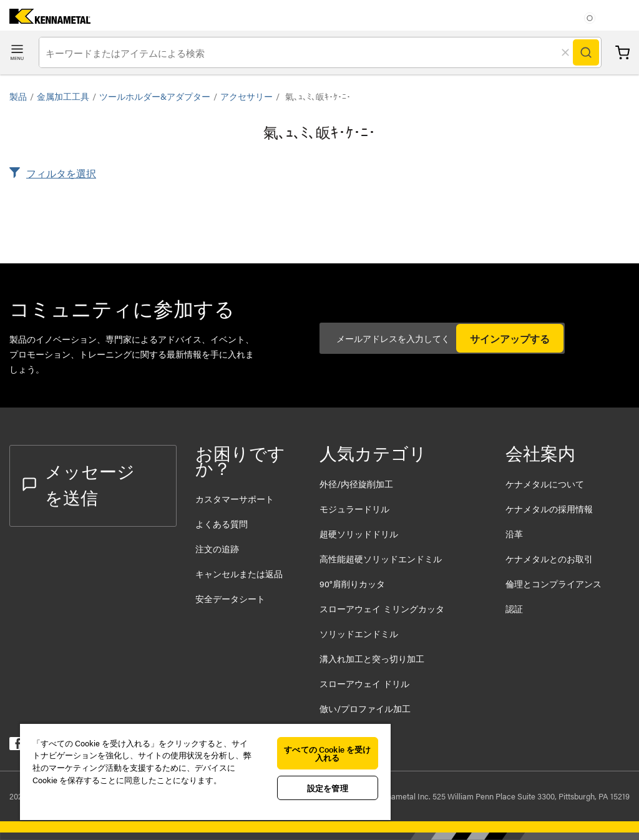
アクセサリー (246, 96)
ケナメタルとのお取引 (549, 559)
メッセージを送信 (79, 484)
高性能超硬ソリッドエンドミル (381, 559)
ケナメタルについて (545, 484)
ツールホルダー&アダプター (155, 96)
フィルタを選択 (61, 173)
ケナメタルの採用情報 (549, 509)
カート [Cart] (622, 53)
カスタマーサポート (236, 499)
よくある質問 (222, 524)
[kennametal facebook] (16, 746)
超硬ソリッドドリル (359, 534)
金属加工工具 (63, 96)
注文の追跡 (217, 549)
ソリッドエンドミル (359, 633)
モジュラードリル (354, 509)
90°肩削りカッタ (352, 584)
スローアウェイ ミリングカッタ (382, 608)
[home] (45, 20)
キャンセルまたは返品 (239, 574)
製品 (18, 96)
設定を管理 (328, 788)
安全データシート (230, 598)
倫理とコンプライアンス (554, 584)
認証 (514, 608)
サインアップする (510, 339)
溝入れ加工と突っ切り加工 (372, 658)
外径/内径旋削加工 (356, 484)
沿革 (514, 534)
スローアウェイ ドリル (364, 683)
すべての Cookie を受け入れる (327, 753)
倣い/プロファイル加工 (365, 708)
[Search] (586, 52)
